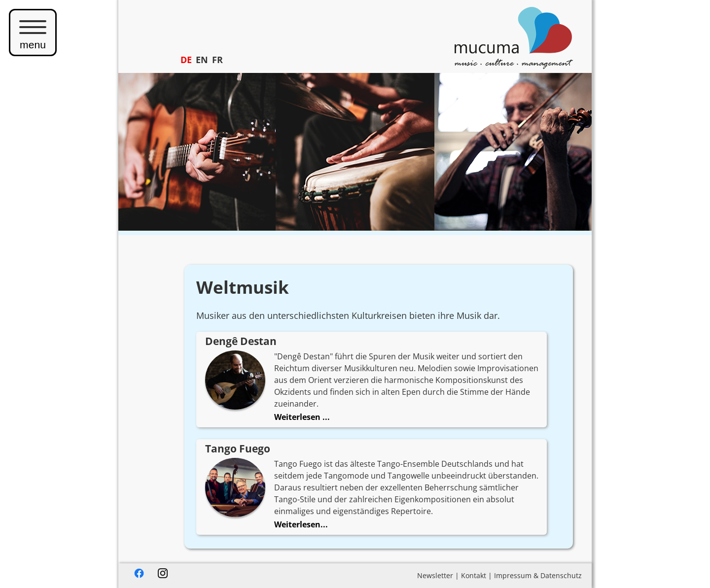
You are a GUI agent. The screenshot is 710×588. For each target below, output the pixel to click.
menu (33, 32)
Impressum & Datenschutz (538, 575)
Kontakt (474, 575)
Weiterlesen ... (302, 417)
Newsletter (435, 575)
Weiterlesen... (301, 524)
